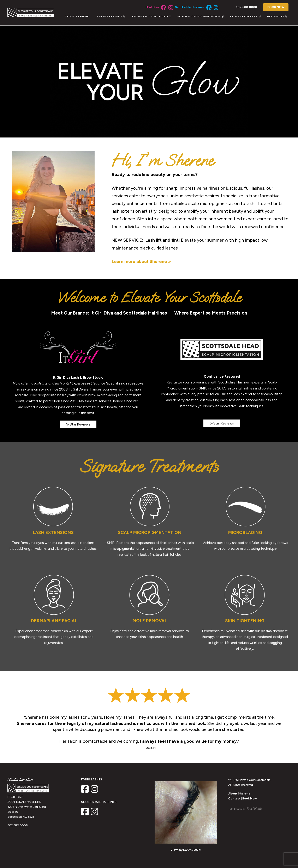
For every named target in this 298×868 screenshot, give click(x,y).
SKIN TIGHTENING (245, 621)
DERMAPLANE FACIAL (54, 621)
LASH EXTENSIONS (53, 532)
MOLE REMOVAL (150, 621)
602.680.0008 (18, 825)
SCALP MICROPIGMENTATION (150, 532)
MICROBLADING (246, 532)
